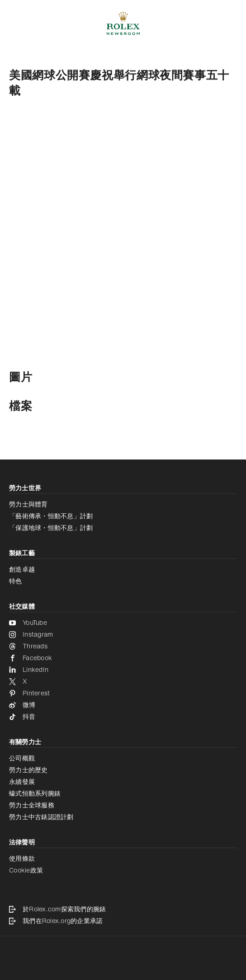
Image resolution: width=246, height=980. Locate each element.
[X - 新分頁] (123, 681)
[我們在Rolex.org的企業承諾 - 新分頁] (123, 921)
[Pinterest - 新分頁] (123, 693)
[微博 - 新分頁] (123, 705)
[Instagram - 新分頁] (123, 634)
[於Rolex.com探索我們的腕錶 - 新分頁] (123, 909)
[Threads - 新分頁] (123, 646)
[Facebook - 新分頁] (123, 658)
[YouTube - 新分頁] (123, 623)
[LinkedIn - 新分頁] (123, 670)
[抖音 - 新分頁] (123, 717)
